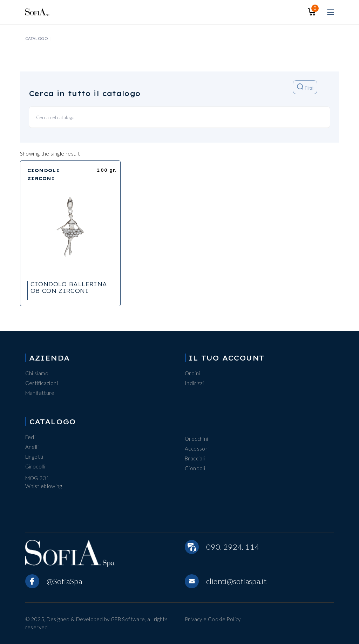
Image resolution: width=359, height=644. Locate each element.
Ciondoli (195, 468)
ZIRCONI (41, 178)
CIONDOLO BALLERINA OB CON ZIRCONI (69, 287)
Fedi (31, 437)
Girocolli (35, 466)
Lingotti (34, 457)
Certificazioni (42, 383)
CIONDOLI (44, 170)
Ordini (192, 373)
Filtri (305, 87)
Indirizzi (194, 383)
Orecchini (196, 439)
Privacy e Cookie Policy (213, 619)
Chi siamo (37, 373)
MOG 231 (37, 478)
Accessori (197, 448)
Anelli (32, 447)
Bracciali (195, 458)
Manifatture (40, 393)
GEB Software (128, 619)
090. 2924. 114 (233, 547)
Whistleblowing (44, 486)
